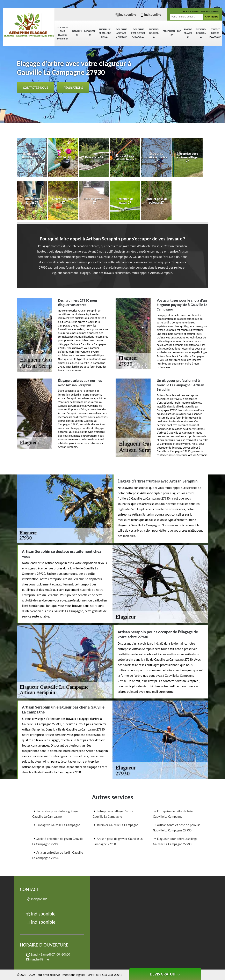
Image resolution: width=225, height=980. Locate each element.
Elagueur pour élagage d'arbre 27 (63, 33)
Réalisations (73, 88)
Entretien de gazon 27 (201, 33)
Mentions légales (74, 975)
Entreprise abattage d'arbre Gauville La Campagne (113, 814)
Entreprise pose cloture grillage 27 (138, 33)
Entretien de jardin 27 (154, 33)
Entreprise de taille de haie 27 (105, 33)
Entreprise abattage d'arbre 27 (121, 33)
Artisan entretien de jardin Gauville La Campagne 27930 (58, 855)
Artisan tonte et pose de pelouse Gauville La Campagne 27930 (177, 828)
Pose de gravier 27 (188, 33)
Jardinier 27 (77, 33)
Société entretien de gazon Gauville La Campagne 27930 (58, 841)
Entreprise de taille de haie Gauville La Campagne (173, 814)
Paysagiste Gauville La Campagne (58, 825)
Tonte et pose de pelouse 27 (215, 33)
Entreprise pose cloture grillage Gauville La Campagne (55, 814)
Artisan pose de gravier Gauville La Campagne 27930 (118, 841)
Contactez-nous (36, 88)
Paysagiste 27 (90, 33)
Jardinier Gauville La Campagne (117, 825)
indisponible (126, 14)
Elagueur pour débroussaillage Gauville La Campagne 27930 (175, 841)
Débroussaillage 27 (172, 33)
